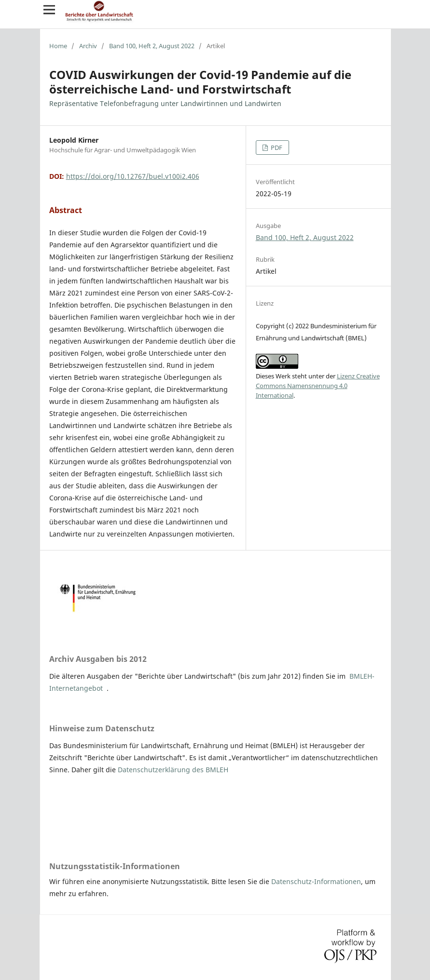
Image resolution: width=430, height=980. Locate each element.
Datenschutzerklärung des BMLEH (173, 770)
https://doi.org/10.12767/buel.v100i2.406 (133, 176)
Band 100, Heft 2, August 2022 (152, 46)
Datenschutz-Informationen (316, 881)
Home (58, 46)
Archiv (88, 46)
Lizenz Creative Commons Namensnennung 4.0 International (318, 386)
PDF (276, 148)
